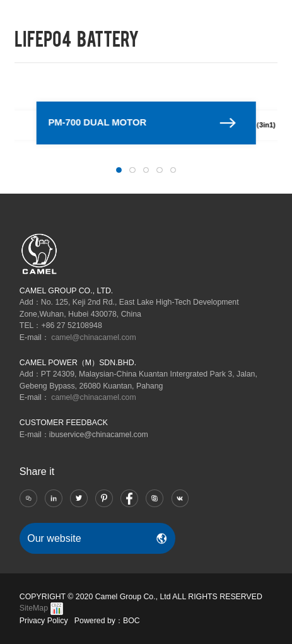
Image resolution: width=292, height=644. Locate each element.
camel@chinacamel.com (93, 337)
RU (229, 14)
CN (214, 14)
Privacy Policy (44, 621)
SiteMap (34, 608)
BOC (131, 621)
